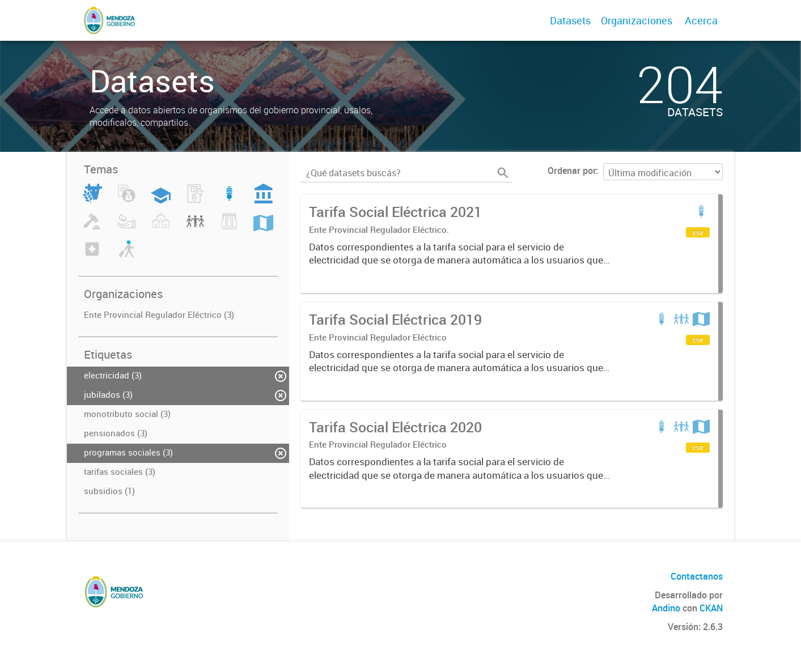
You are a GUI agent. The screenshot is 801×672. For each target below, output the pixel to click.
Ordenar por (572, 171)
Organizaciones (637, 20)
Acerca (701, 20)
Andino (666, 608)
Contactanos (697, 576)
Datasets (570, 20)
